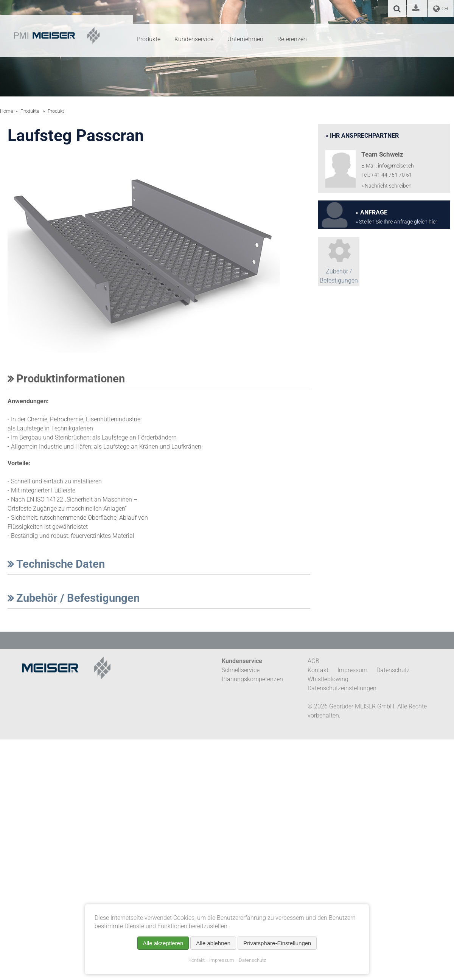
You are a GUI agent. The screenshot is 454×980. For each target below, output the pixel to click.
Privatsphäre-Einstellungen (277, 943)
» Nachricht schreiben (386, 186)
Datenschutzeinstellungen (342, 688)
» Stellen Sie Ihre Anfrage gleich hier (396, 222)
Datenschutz (252, 960)
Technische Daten (56, 564)
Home (7, 111)
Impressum (222, 960)
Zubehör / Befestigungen (74, 598)
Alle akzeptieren (163, 943)
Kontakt (197, 960)
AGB (313, 661)
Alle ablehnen (213, 943)
